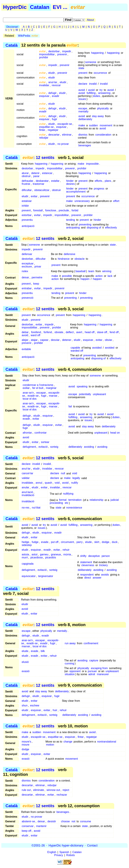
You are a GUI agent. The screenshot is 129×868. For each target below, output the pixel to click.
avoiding (89, 447)
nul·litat (36, 508)
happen (85, 279)
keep (36, 284)
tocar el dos (30, 399)
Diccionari (12, 27)
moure (25, 745)
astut (35, 554)
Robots (71, 855)
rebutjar (44, 138)
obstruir (26, 176)
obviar (109, 340)
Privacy (59, 855)
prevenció (27, 298)
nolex (25, 271)
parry (79, 542)
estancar (47, 173)
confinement (91, 643)
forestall (38, 210)
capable (75, 348)
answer (97, 578)
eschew (35, 705)
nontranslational (107, 742)
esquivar (44, 96)
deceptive (94, 556)
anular (25, 488)
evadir (56, 96)
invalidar (44, 85)
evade (45, 542)
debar (25, 332)
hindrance (64, 259)
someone (91, 62)
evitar (34, 196)
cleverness (88, 565)
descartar (54, 135)
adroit (92, 674)
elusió (25, 662)
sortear (45, 442)
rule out (26, 790)
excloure (27, 267)
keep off (26, 831)
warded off (77, 351)
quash (49, 483)
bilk (43, 651)
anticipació (28, 226)
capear (44, 340)
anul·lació (27, 492)
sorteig (54, 447)
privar (38, 267)
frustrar (26, 184)
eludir (52, 73)
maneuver (103, 674)
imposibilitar (62, 215)
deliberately (85, 119)
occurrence (100, 73)
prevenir (62, 54)
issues (82, 99)
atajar (34, 340)
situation (70, 674)
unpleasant (99, 394)
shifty (83, 556)
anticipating (73, 228)
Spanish (64, 852)
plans (108, 181)
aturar (25, 173)
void (74, 473)
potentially (85, 394)
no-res (25, 508)
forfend (48, 332)
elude (88, 542)
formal (63, 500)
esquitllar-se (46, 127)
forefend (36, 332)
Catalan (40, 7)
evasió (26, 671)
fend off (114, 332)
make (82, 125)
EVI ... (60, 7)
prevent (83, 73)
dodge (106, 542)
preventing (85, 225)
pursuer (92, 671)
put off (55, 542)
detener (67, 340)
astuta (25, 554)
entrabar (27, 288)
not (73, 821)
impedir (67, 51)
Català (12, 45)
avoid (82, 90)
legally (76, 478)
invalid (93, 84)
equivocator (29, 576)
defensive (70, 254)
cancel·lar (27, 473)
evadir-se (33, 396)
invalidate (27, 483)
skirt (97, 542)
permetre (37, 277)
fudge (35, 542)
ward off (36, 335)
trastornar (38, 184)
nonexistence (74, 508)
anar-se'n (28, 393)
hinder (70, 181)
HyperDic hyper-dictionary (66, 845)
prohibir (44, 57)
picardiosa (37, 557)
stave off (102, 332)
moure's (26, 742)
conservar (28, 826)
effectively (111, 228)
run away (70, 643)
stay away (98, 116)
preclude (64, 210)
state (81, 68)
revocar (56, 85)
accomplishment (76, 192)
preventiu (27, 220)
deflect (70, 332)
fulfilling (91, 93)
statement (86, 562)
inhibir (25, 206)
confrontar (40, 433)
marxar (53, 396)
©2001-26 (38, 845)
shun (25, 705)
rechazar (62, 795)
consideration (103, 135)
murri (25, 557)
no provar (63, 144)
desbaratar (42, 181)
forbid (75, 210)
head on (115, 433)
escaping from (99, 668)
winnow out (53, 790)
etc (67, 503)
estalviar (27, 201)
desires (71, 184)
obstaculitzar (42, 190)
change (68, 742)
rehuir (66, 550)
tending (71, 220)
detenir (35, 173)
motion (50, 745)
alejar (25, 340)
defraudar (27, 181)
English (52, 852)
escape (83, 108)
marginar (51, 388)
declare (83, 84)
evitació (43, 447)
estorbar (27, 215)
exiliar (26, 388)
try (101, 90)
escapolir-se (65, 124)
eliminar (67, 135)
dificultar (27, 190)
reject (66, 790)
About (90, 20)
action (99, 276)
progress (99, 189)
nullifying (68, 494)
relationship (96, 500)
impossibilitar (47, 54)
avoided (97, 348)
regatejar (53, 130)
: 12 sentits (38, 157)
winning (107, 271)
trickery (103, 565)
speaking (82, 386)
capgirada (28, 564)
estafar (55, 181)
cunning (69, 663)
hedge (25, 542)
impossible (92, 164)
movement (106, 125)
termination (75, 500)
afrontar (27, 433)
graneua (56, 554)
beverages (85, 145)
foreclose (51, 210)
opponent (75, 671)
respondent (87, 575)
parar (36, 176)
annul (39, 483)
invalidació (28, 495)
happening (97, 53)
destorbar (54, 51)
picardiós (51, 557)
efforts (98, 181)
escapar (41, 393)
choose (66, 821)
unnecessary (82, 201)
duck (115, 542)
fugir (55, 119)
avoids (105, 575)
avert (79, 332)
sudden (93, 125)
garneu (44, 554)
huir (55, 710)
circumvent (67, 542)
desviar (55, 340)
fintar (42, 130)
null (63, 473)
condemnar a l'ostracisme (38, 385)
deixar (25, 277)
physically (103, 108)
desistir (52, 821)
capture (94, 660)
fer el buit (38, 388)
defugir (52, 93)
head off (90, 332)
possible (67, 276)
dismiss (83, 135)
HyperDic (15, 7)
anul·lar (53, 82)
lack (110, 276)
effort (116, 201)
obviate (59, 332)
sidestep (27, 545)
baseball (81, 271)
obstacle (80, 259)
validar (26, 478)
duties (96, 96)
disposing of (94, 228)
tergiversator (46, 576)
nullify (75, 483)
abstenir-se (28, 821)
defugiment (29, 447)
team (91, 271)
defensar (27, 254)
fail (70, 406)
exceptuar (28, 263)
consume (86, 821)
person (106, 556)
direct (88, 578)
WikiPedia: (28, 36)
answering (104, 93)
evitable (26, 349)
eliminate (39, 790)
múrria (67, 554)
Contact (92, 845)
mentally (83, 111)
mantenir (41, 826)
